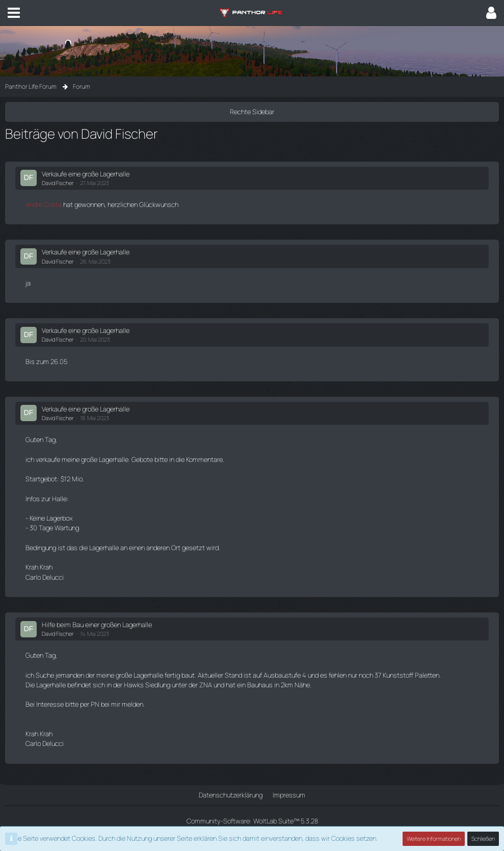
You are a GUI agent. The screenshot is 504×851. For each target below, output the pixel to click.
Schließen (483, 839)
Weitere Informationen (434, 839)
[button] (14, 13)
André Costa (44, 204)
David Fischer (58, 183)
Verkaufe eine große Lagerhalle (86, 174)
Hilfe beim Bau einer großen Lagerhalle (97, 625)
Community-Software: (252, 821)
